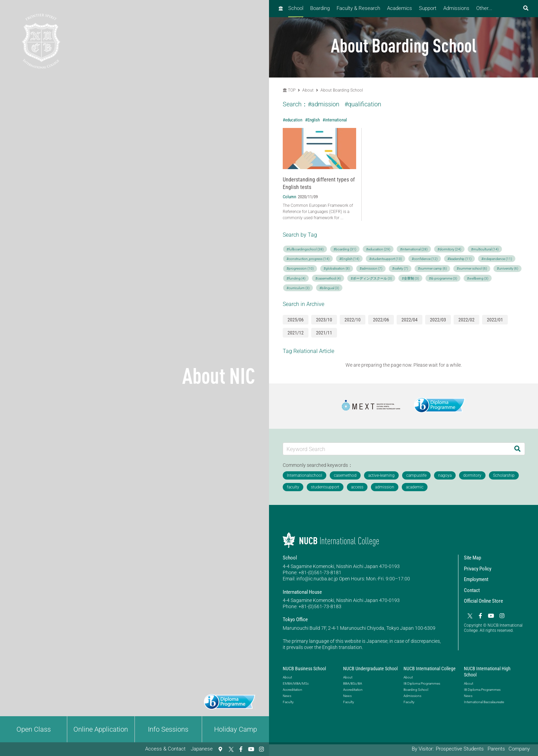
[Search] (517, 449)
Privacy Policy (478, 569)
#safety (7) (400, 268)
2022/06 (381, 320)
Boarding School (416, 690)
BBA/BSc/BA (353, 683)
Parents (496, 749)
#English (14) (349, 259)
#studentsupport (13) (385, 259)
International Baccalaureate (484, 702)
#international (335, 120)
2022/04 (410, 320)
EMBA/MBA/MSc (296, 683)
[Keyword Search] (397, 449)
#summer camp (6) (432, 268)
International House (302, 592)
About (308, 90)
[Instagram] (261, 749)
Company (519, 749)
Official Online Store (483, 601)
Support (428, 8)
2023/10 (324, 320)
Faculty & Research (358, 8)
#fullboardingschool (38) (305, 249)
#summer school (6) (472, 268)
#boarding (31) (345, 249)
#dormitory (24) (449, 249)
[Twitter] (231, 749)
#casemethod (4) (328, 278)
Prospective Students (460, 749)
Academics (400, 8)
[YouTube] (251, 749)
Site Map (472, 558)
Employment (476, 579)
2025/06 (296, 320)
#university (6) (507, 268)
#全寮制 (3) (410, 278)
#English (312, 120)
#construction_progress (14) (308, 259)
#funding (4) (296, 278)
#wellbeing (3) (478, 278)
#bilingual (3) (329, 288)
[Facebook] (241, 749)
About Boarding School (342, 90)
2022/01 (495, 320)
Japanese (202, 749)
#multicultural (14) (485, 249)
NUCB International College (430, 669)
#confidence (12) (425, 259)
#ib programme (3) (443, 278)
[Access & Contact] (220, 749)
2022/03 (438, 320)
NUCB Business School (304, 669)
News (287, 696)
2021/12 (296, 333)
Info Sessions (168, 729)
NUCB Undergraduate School (370, 669)
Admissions (456, 8)
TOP (289, 90)
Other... (484, 8)
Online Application (101, 729)
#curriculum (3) (298, 288)
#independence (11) (497, 259)
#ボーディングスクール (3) (371, 278)
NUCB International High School (487, 672)
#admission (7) (371, 268)
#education (293, 120)
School (296, 8)
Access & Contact (165, 749)
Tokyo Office (295, 619)
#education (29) (378, 249)
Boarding (320, 8)
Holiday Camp (236, 729)
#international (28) (414, 249)
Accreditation (293, 690)
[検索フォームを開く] (526, 8)
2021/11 (324, 333)
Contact (472, 590)
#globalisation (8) (337, 268)
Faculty (288, 702)
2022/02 (466, 320)
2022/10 (353, 320)
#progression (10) (300, 268)
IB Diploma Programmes (422, 683)
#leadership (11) (459, 259)
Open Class (34, 729)
